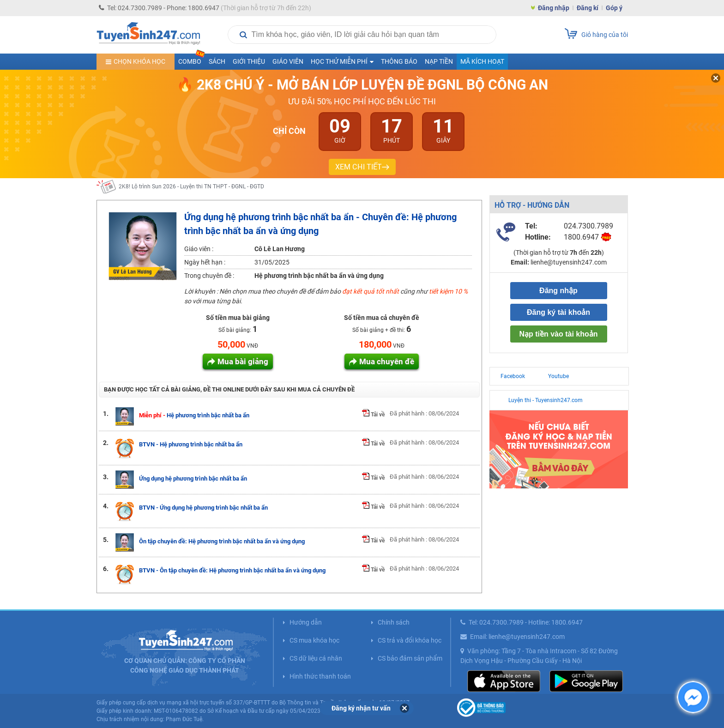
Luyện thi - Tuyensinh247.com (546, 400)
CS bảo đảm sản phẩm (410, 658)
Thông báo (399, 61)
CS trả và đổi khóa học (410, 640)
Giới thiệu (249, 61)
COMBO (192, 59)
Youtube (558, 376)
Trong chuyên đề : (209, 276)
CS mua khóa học (314, 640)
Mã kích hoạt (482, 61)
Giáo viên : (199, 249)
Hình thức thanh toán (320, 676)
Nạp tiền (439, 61)
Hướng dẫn (306, 622)
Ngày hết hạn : (205, 262)
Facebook (513, 376)
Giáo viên (288, 61)
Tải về (373, 415)
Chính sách (394, 622)
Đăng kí (588, 8)
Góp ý (614, 8)
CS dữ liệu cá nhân (316, 658)
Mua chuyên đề (387, 361)
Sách (217, 61)
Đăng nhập (554, 8)
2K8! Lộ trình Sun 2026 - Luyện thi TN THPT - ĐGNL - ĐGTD (191, 187)
